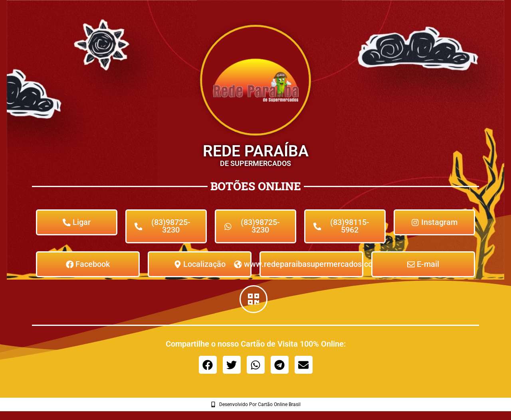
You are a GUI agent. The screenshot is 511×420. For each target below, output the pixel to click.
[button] (208, 366)
